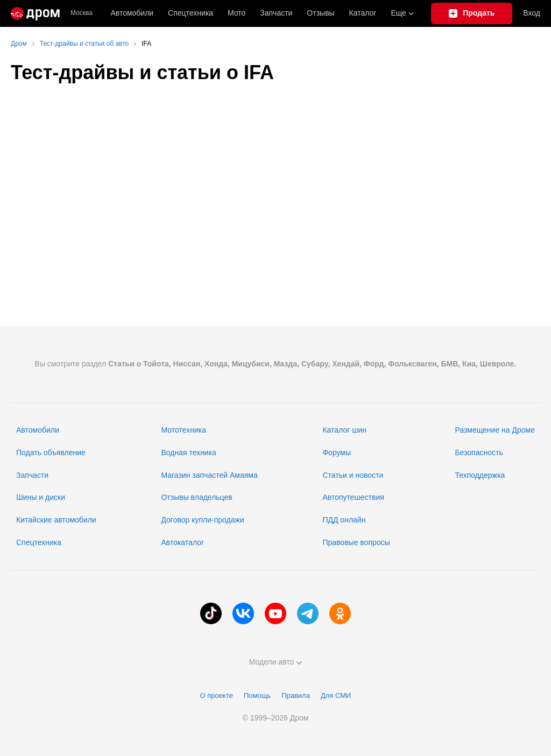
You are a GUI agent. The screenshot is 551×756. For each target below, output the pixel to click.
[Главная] (35, 13)
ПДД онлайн (344, 520)
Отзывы (320, 13)
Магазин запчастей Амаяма (209, 475)
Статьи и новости (353, 475)
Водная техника (188, 453)
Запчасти (276, 13)
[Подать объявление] (472, 13)
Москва (82, 13)
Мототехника (183, 430)
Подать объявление (51, 453)
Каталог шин (344, 430)
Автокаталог (182, 542)
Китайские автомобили (56, 520)
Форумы (337, 453)
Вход (532, 13)
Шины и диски (41, 497)
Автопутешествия (353, 497)
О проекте (217, 695)
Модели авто (276, 662)
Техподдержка (480, 475)
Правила (296, 695)
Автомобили (132, 13)
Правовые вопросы (356, 542)
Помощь (257, 695)
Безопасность (479, 453)
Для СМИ (336, 695)
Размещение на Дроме (495, 430)
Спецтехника (39, 542)
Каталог (363, 13)
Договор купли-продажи (202, 520)
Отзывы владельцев (196, 497)
